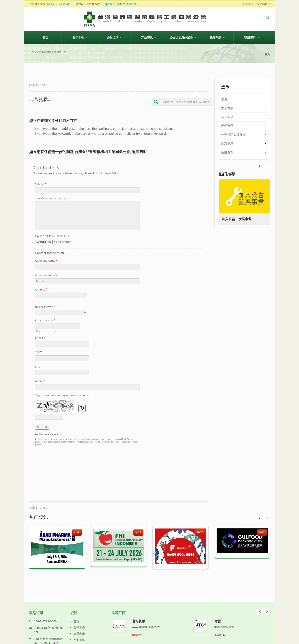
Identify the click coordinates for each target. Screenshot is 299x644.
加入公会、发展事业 (238, 219)
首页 (45, 37)
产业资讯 (149, 37)
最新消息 (217, 37)
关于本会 (80, 37)
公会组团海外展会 (183, 37)
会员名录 (114, 37)
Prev (267, 166)
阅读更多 (137, 629)
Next (260, 166)
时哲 (218, 615)
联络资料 (252, 37)
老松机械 (139, 615)
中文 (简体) (261, 4)
